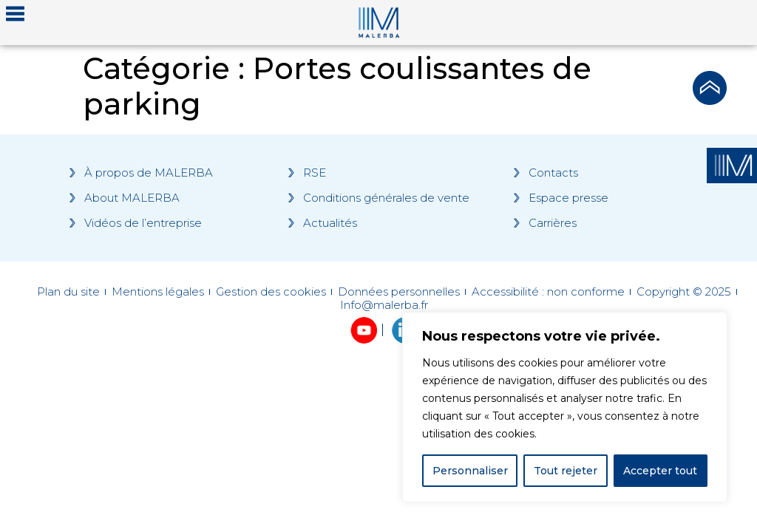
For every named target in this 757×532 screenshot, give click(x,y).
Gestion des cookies (271, 292)
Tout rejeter (566, 471)
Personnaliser (470, 471)
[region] (565, 407)
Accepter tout (660, 471)
